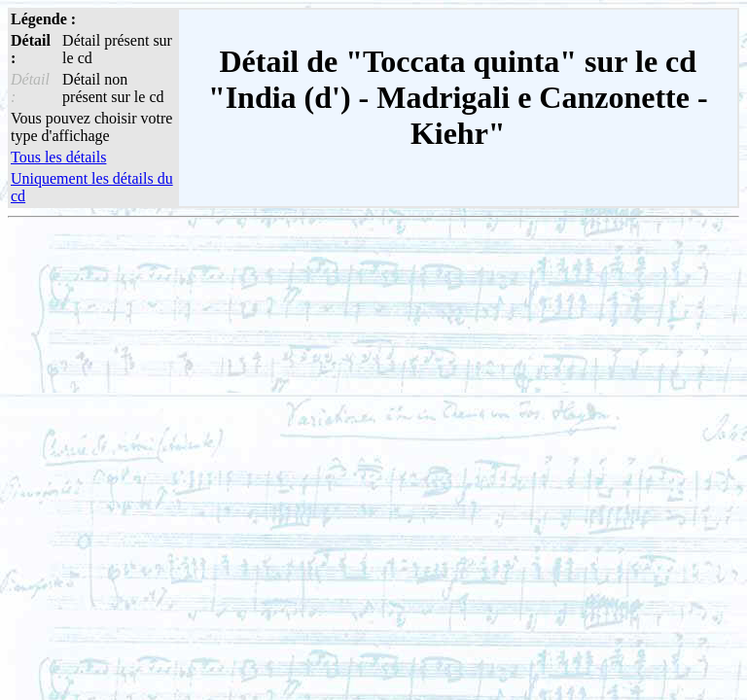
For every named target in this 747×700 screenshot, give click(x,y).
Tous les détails (58, 157)
